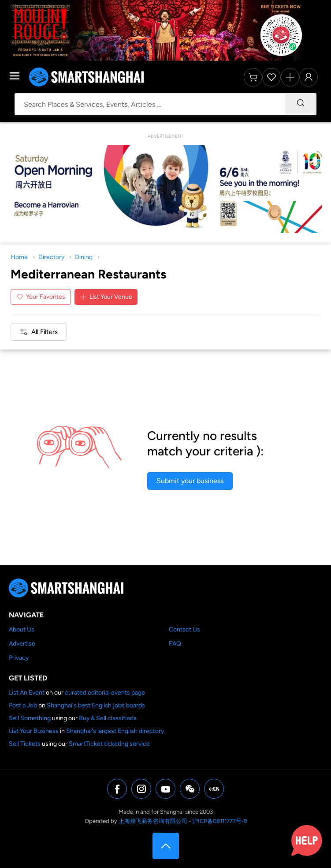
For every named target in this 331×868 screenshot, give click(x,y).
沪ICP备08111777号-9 (219, 821)
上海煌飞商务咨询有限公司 (153, 821)
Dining (84, 257)
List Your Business (34, 731)
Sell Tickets (25, 744)
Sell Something (30, 718)
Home (19, 257)
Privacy (19, 658)
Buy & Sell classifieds (108, 718)
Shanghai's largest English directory (115, 731)
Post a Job (23, 705)
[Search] (301, 104)
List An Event (27, 693)
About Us (22, 629)
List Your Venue (106, 297)
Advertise (22, 644)
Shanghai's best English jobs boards (96, 705)
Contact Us (184, 629)
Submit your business (190, 481)
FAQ (175, 644)
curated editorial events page (105, 693)
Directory (51, 257)
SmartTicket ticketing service (109, 744)
